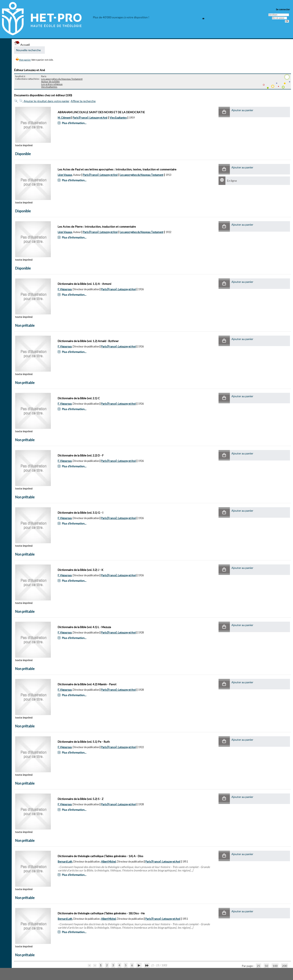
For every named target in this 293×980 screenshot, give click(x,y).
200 (285, 966)
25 (258, 966)
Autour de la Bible (50, 81)
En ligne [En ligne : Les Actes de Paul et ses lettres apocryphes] (232, 181)
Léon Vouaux (65, 175)
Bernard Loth (65, 862)
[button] (224, 112)
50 (266, 966)
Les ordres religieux (52, 84)
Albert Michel (108, 862)
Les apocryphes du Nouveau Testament (62, 79)
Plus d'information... (74, 123)
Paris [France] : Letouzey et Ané (90, 118)
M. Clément (64, 118)
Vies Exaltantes (49, 87)
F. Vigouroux (65, 289)
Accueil (22, 45)
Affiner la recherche (83, 101)
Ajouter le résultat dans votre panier (47, 101)
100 (275, 966)
